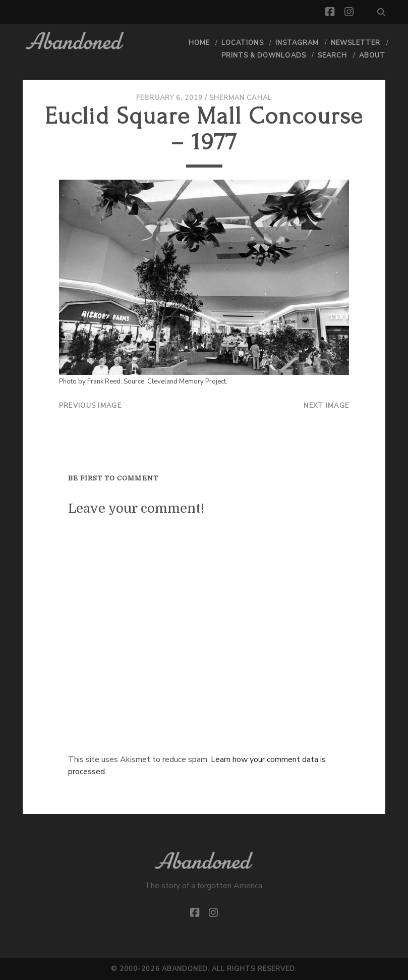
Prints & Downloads (264, 56)
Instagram (297, 43)
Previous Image (90, 406)
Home (199, 43)
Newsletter (356, 43)
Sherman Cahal (241, 98)
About (372, 56)
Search (332, 56)
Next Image (326, 406)
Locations (242, 43)
